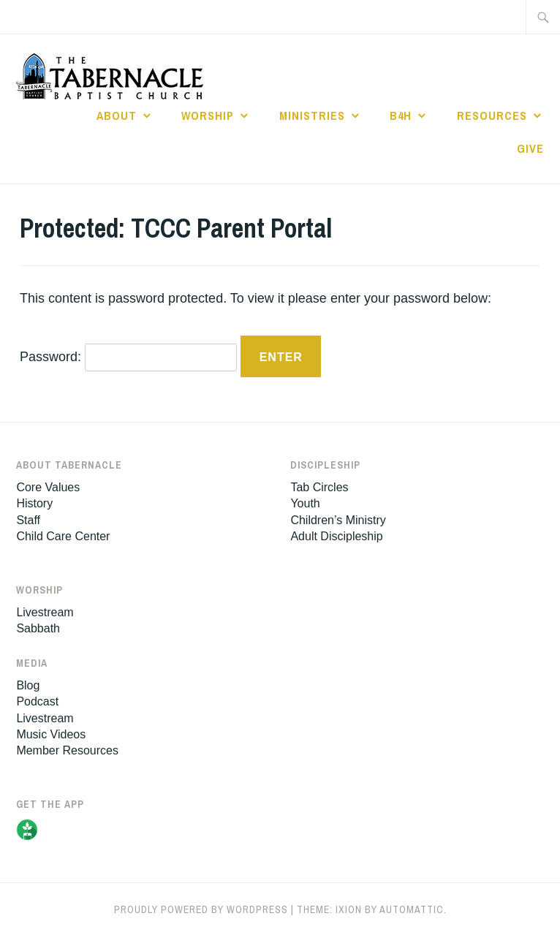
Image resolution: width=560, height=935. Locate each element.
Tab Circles (319, 487)
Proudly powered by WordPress (201, 909)
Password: (128, 357)
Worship (208, 116)
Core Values (48, 487)
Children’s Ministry (338, 520)
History (34, 503)
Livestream (45, 612)
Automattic (412, 909)
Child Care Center (63, 536)
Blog (28, 685)
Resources (492, 116)
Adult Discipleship (336, 536)
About (117, 116)
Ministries (312, 116)
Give (530, 148)
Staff (28, 520)
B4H (401, 116)
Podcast (37, 701)
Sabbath (38, 628)
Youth (305, 503)
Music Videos (51, 734)
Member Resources (67, 750)
